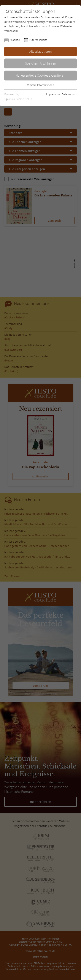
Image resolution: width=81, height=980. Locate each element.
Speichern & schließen (41, 63)
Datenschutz (69, 94)
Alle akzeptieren (41, 51)
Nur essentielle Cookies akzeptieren (40, 75)
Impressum (53, 94)
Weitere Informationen (41, 85)
